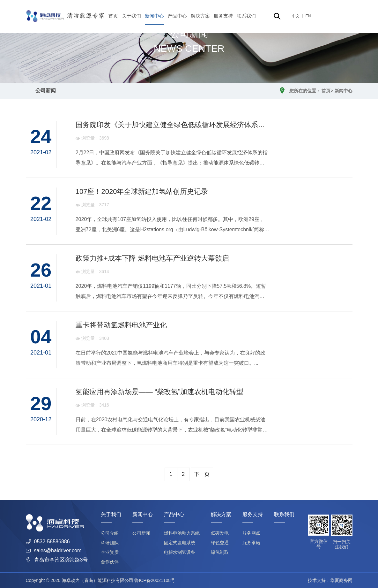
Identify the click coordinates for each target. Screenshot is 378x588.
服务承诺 (251, 543)
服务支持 (223, 16)
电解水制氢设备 (180, 552)
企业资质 (110, 552)
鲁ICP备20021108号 (155, 580)
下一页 (202, 474)
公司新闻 (46, 91)
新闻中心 (154, 16)
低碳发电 (220, 533)
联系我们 (246, 16)
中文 (296, 16)
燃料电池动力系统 (182, 533)
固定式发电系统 (180, 543)
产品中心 (177, 16)
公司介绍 (110, 533)
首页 (113, 16)
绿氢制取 (220, 552)
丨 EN (305, 16)
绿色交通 (220, 543)
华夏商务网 (341, 580)
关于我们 (131, 16)
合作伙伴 (110, 562)
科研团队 (110, 543)
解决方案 (200, 16)
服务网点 (251, 533)
